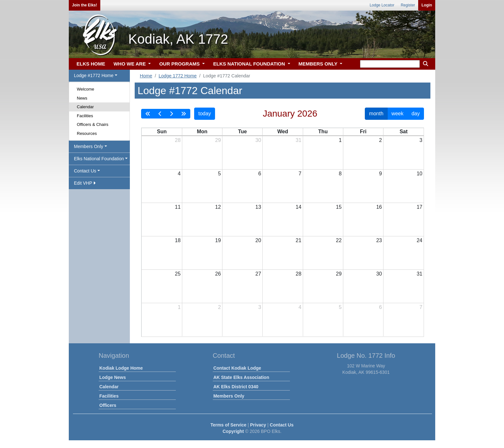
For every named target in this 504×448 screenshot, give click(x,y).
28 (178, 140)
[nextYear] (184, 114)
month (376, 114)
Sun (162, 132)
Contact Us (282, 425)
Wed (283, 132)
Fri (363, 132)
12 (218, 207)
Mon (202, 132)
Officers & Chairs (93, 124)
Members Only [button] (89, 146)
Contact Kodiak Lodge (237, 368)
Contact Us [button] (85, 171)
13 (258, 207)
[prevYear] (148, 114)
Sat (404, 132)
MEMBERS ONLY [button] (319, 64)
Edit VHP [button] (85, 183)
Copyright (233, 431)
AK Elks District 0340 (236, 387)
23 (379, 240)
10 (419, 174)
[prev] (160, 114)
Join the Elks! (85, 5)
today (205, 114)
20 (258, 240)
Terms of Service (229, 425)
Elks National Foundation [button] (99, 159)
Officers (108, 405)
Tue (243, 132)
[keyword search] (390, 64)
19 (218, 240)
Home (146, 76)
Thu (323, 132)
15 (339, 207)
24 (419, 240)
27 (258, 274)
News (82, 98)
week (397, 114)
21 (299, 240)
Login (427, 5)
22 (339, 240)
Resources (87, 133)
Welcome (85, 89)
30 (258, 140)
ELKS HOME (91, 64)
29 (218, 140)
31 (299, 140)
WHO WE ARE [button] (130, 64)
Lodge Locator (382, 5)
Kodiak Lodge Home (121, 368)
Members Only (229, 396)
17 (419, 207)
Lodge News (113, 377)
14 (299, 207)
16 (379, 207)
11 (178, 207)
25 (178, 274)
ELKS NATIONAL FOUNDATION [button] (250, 64)
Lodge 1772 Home (177, 76)
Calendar (85, 107)
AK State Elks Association (241, 377)
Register (408, 5)
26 (218, 274)
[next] (171, 114)
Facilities (85, 116)
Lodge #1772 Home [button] (94, 75)
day (416, 114)
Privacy (258, 425)
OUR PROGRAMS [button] (180, 64)
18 (178, 240)
